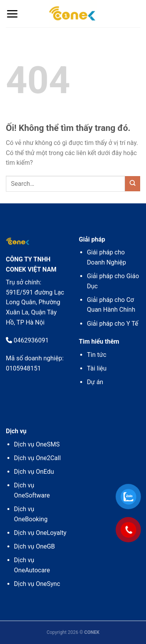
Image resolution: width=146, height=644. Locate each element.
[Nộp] (133, 184)
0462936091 (27, 340)
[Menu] (12, 14)
